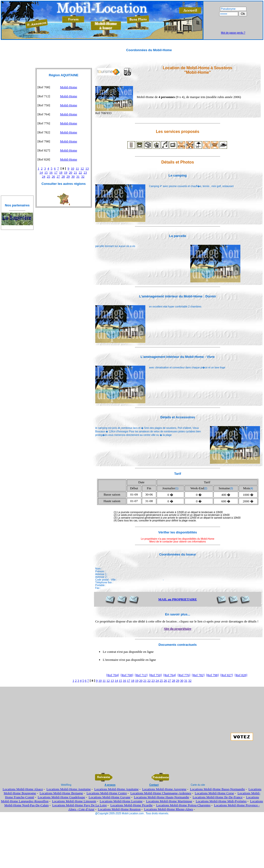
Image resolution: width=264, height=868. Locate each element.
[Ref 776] (184, 675)
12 (82, 168)
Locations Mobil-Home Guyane (109, 797)
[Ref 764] (170, 675)
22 (80, 172)
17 (56, 172)
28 (63, 176)
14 (41, 172)
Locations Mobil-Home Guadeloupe (61, 797)
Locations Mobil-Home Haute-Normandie (162, 797)
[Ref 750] (155, 675)
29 (68, 176)
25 (48, 176)
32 (83, 176)
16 (51, 172)
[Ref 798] (212, 675)
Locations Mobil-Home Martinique (169, 801)
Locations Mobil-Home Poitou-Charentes (183, 805)
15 (46, 172)
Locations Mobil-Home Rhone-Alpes (168, 809)
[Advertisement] (233, 24)
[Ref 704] (113, 675)
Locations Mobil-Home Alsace (23, 789)
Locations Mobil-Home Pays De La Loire (80, 805)
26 (53, 176)
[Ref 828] (241, 675)
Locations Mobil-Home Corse (214, 793)
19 (66, 172)
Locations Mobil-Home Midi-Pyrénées (221, 801)
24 (44, 176)
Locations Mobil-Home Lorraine (121, 801)
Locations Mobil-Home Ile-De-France (218, 797)
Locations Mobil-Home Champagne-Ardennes (161, 793)
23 (85, 172)
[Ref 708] (127, 675)
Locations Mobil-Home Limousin (74, 801)
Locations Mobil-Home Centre (107, 793)
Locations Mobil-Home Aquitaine (69, 789)
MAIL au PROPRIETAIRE (178, 599)
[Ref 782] (198, 675)
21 (76, 172)
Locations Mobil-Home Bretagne (61, 793)
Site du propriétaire (178, 629)
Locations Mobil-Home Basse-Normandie (217, 789)
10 (73, 168)
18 (61, 172)
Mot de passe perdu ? (233, 33)
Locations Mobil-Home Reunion (119, 809)
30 (73, 176)
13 (87, 168)
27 (58, 176)
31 (78, 176)
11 (77, 168)
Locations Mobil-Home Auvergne (164, 789)
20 (71, 172)
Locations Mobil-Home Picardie (131, 805)
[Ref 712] (141, 675)
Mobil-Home (69, 87)
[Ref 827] (227, 675)
